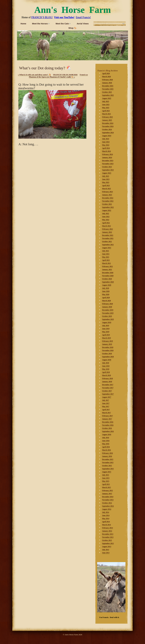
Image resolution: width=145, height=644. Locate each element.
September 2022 (108, 207)
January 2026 (107, 83)
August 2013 (107, 547)
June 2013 (106, 553)
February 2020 (107, 304)
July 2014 (106, 512)
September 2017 (108, 394)
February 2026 (107, 80)
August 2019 (107, 322)
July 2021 (106, 251)
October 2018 (107, 354)
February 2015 (107, 490)
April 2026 (106, 73)
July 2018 (106, 363)
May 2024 (106, 145)
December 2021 (108, 235)
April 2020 (106, 298)
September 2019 (108, 319)
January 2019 (107, 344)
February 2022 (107, 229)
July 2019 (106, 326)
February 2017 (107, 416)
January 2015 (107, 494)
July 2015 (106, 475)
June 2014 (106, 515)
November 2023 (108, 164)
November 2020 (108, 276)
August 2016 (107, 434)
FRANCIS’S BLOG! (42, 17)
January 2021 (107, 270)
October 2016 (107, 428)
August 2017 (107, 397)
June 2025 (106, 105)
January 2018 (107, 382)
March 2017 (106, 413)
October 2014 (107, 503)
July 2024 (106, 139)
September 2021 (108, 245)
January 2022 (107, 232)
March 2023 (106, 189)
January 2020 (107, 307)
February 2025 (107, 117)
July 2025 (106, 101)
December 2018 (108, 347)
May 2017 (106, 406)
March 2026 (106, 77)
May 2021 (106, 257)
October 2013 (107, 540)
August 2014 (107, 509)
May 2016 (106, 444)
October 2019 (107, 316)
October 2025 (107, 92)
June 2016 (106, 441)
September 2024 (108, 133)
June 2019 (106, 329)
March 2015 (106, 487)
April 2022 (106, 223)
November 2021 (108, 238)
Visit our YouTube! (64, 17)
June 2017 (106, 403)
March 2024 (106, 151)
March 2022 (106, 226)
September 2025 (108, 95)
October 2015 (107, 466)
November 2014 (108, 500)
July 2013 (106, 550)
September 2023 (108, 170)
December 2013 (108, 534)
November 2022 (108, 201)
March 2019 (106, 338)
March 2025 (106, 114)
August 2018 (107, 360)
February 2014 (107, 528)
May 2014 (106, 519)
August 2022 (107, 210)
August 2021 (107, 248)
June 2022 (106, 217)
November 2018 (108, 350)
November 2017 (108, 388)
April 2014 (106, 522)
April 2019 (106, 335)
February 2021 (107, 266)
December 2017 (108, 385)
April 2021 (106, 260)
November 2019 (108, 313)
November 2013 (108, 537)
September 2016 (108, 431)
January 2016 (107, 456)
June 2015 (106, 478)
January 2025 (107, 120)
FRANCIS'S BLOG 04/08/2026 (65, 75)
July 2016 (106, 438)
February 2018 (107, 378)
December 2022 (108, 198)
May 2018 (106, 369)
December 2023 (108, 161)
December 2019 (108, 310)
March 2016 (106, 450)
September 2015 (108, 469)
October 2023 (107, 167)
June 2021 (106, 254)
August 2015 (107, 472)
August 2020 (107, 285)
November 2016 (108, 425)
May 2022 (106, 220)
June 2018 (106, 366)
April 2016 (106, 447)
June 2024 (106, 142)
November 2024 (108, 126)
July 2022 (106, 213)
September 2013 (108, 543)
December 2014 (108, 497)
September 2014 (108, 506)
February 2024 (107, 154)
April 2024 (106, 148)
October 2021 (107, 241)
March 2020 (106, 301)
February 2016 (107, 453)
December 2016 (108, 422)
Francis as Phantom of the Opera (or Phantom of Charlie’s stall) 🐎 (58, 76)
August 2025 (107, 98)
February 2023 (107, 192)
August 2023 (107, 173)
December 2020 (108, 273)
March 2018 (106, 375)
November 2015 (108, 462)
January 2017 (107, 419)
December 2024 (108, 123)
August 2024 (107, 136)
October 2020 (107, 279)
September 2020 (108, 282)
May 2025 (106, 108)
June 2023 (106, 179)
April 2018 (106, 372)
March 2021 (106, 263)
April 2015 (106, 484)
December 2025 (108, 86)
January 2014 (107, 531)
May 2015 (106, 481)
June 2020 (106, 291)
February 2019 (107, 341)
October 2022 (107, 204)
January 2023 (107, 195)
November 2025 (108, 89)
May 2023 (106, 182)
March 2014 (106, 525)
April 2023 (106, 185)
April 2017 (106, 410)
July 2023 (106, 176)
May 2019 (106, 332)
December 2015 (108, 459)
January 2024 (107, 157)
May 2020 (106, 294)
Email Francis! (83, 17)
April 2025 (106, 111)
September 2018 (108, 357)
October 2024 (107, 129)
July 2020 (106, 288)
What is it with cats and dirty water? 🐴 (34, 75)
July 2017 (106, 400)
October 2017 (107, 391)
